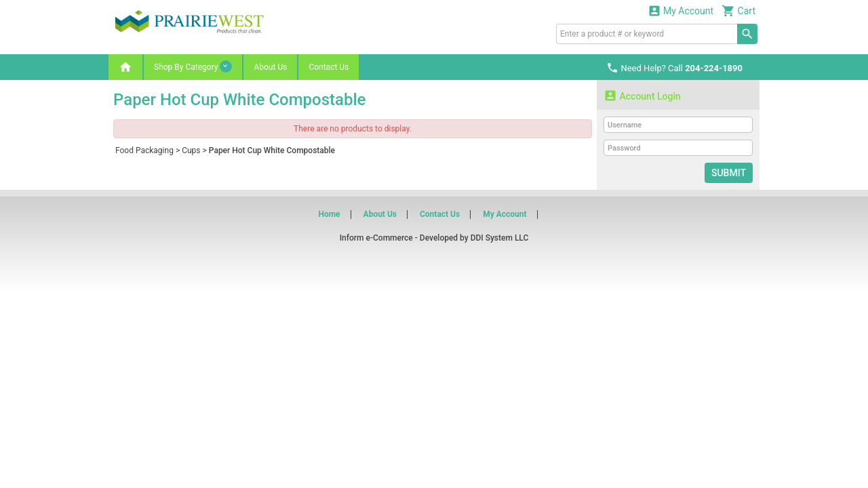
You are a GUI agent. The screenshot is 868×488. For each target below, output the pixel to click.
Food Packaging (144, 150)
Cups (191, 150)
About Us (270, 67)
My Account (681, 11)
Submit (729, 173)
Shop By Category (193, 66)
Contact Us (329, 67)
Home (329, 214)
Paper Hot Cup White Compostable (272, 150)
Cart (738, 11)
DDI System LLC (500, 238)
